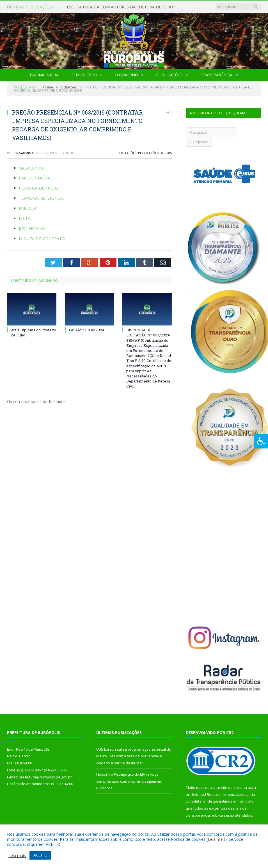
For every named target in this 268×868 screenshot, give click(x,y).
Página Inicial (44, 75)
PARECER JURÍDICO (37, 178)
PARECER (27, 208)
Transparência (217, 75)
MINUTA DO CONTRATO (42, 239)
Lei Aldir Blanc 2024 (86, 330)
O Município (84, 75)
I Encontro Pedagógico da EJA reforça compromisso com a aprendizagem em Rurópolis (129, 781)
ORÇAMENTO (31, 168)
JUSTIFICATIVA (32, 228)
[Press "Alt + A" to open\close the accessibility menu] (261, 441)
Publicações (169, 75)
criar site (220, 787)
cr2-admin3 (24, 153)
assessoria (246, 794)
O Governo (126, 75)
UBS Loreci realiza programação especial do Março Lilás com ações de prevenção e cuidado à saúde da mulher (134, 756)
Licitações (128, 153)
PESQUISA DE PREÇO (38, 188)
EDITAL (26, 218)
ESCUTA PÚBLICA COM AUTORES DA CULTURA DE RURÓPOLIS (124, 7)
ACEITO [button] (40, 855)
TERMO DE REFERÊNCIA (41, 198)
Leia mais (217, 839)
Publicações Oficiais (155, 153)
